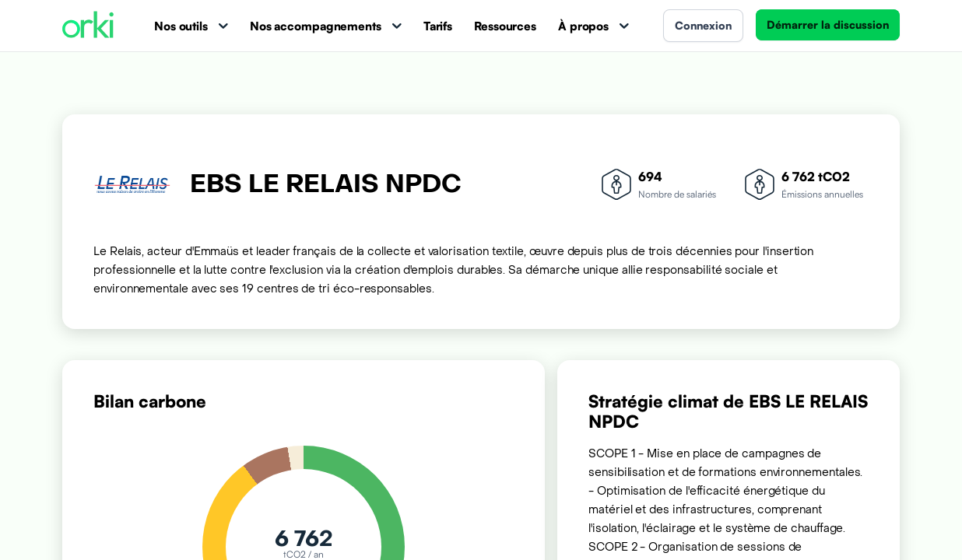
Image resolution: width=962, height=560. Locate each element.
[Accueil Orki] (88, 26)
